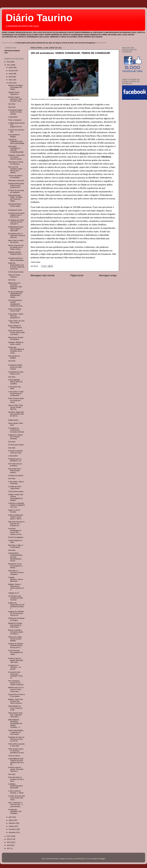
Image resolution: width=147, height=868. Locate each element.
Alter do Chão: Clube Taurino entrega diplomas (16, 407)
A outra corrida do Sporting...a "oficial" (16, 792)
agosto (11, 820)
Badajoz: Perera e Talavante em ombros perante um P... (16, 587)
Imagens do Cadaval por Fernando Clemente (15, 437)
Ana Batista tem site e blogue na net (16, 373)
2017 (9, 848)
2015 (9, 845)
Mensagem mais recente (43, 275)
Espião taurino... (14, 420)
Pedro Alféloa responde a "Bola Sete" (16, 745)
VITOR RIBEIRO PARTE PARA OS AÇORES (15, 382)
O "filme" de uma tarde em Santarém (16, 191)
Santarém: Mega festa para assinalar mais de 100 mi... (16, 414)
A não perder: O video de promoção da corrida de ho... (16, 394)
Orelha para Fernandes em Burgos (16, 619)
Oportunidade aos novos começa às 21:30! (15, 708)
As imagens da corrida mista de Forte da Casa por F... (16, 222)
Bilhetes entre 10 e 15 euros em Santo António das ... (16, 689)
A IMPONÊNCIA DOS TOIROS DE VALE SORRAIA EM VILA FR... (16, 762)
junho (11, 83)
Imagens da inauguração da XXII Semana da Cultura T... (16, 606)
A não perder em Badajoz (14, 136)
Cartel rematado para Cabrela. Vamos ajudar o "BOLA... (16, 517)
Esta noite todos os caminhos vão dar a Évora (16, 779)
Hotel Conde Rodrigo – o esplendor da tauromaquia (16, 732)
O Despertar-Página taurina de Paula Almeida (15, 112)
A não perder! (13, 117)
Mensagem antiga (108, 275)
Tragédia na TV (14, 593)
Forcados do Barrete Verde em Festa (15, 452)
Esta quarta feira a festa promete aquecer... (15, 471)
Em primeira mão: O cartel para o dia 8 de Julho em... (17, 236)
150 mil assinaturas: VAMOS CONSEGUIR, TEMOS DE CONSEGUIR (70, 53)
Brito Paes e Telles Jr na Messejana (16, 546)
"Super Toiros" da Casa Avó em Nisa (16, 322)
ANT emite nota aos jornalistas (15, 465)
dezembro (12, 832)
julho (11, 817)
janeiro (11, 68)
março (11, 74)
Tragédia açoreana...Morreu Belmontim (16, 579)
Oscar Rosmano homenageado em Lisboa (16, 652)
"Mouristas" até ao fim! (16, 181)
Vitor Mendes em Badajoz (14, 357)
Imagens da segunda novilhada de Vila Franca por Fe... (16, 646)
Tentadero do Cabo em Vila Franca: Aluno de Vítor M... (16, 739)
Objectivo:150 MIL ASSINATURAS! (15, 253)
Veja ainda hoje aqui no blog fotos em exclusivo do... (16, 524)
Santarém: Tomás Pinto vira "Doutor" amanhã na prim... (16, 157)
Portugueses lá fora (15, 210)
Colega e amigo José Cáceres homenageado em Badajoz (16, 497)
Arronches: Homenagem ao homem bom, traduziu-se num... (15, 531)
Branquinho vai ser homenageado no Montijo (15, 566)
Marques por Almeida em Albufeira (16, 338)
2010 (9, 62)
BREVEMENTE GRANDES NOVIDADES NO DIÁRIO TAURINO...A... (15, 724)
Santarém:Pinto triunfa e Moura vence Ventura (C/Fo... (16, 185)
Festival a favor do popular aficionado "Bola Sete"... (16, 660)
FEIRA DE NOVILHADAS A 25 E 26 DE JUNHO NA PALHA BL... (16, 266)
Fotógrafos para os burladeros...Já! (15, 460)
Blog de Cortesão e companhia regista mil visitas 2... (16, 632)
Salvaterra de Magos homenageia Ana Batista (15, 87)
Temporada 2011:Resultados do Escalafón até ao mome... (16, 350)
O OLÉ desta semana (16, 272)
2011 (9, 65)
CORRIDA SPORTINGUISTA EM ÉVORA (15, 786)
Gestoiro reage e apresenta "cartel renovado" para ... (15, 99)
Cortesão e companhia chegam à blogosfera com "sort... (17, 505)
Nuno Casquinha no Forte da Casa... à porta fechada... (15, 805)
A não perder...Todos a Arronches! (16, 483)
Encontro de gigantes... (16, 537)
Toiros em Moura (14, 756)
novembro (12, 829)
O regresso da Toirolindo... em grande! (14, 667)
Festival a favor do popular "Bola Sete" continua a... (16, 769)
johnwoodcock (80, 859)
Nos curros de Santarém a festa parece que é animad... (15, 170)
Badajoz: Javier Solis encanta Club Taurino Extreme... (16, 701)
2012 (9, 836)
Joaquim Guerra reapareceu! (14, 93)
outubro (12, 826)
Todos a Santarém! (15, 120)
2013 (9, 839)
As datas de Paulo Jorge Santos (15, 487)
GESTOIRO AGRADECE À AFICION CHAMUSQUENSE (16, 149)
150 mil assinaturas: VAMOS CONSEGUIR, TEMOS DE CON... (16, 303)
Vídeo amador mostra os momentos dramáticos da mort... (17, 751)
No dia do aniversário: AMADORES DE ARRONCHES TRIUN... (16, 295)
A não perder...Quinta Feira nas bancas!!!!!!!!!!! (16, 316)
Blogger (102, 859)
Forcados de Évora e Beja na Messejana (16, 259)
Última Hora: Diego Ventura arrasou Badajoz (15, 639)
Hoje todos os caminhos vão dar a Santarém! (16, 573)
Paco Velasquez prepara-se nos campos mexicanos (16, 683)
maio (11, 80)
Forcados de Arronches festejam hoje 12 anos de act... (16, 215)
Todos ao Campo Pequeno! (14, 276)
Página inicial (77, 275)
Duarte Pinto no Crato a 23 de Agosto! (16, 695)
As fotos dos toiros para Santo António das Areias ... (16, 798)
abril (10, 77)
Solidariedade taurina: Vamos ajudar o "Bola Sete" (16, 229)
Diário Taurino (39, 18)
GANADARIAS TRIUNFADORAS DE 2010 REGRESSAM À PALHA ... (15, 557)
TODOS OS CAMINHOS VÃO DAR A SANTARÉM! (16, 142)
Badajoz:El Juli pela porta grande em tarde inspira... (15, 625)
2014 (9, 842)
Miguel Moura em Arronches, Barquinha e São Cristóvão (15, 286)
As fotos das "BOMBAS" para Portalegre (15, 811)
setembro (12, 823)
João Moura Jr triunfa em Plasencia (16, 163)
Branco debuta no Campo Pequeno (15, 327)
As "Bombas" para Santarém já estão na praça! (16, 598)
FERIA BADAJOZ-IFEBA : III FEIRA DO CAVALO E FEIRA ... (15, 198)
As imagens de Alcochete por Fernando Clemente (16, 430)
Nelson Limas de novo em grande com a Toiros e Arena (16, 247)
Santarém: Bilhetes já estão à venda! (16, 343)
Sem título (12, 104)
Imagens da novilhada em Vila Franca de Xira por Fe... (16, 613)
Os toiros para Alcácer (16, 445)
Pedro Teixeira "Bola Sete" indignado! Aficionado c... (15, 715)
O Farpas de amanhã (16, 476)
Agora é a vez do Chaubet (14, 511)
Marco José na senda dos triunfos (16, 241)
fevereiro (12, 71)
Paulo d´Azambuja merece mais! (15, 310)
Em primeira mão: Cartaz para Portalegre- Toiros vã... (15, 675)
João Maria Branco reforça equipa (15, 205)
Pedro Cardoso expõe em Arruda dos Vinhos (16, 400)
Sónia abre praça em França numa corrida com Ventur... (16, 333)
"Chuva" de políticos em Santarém (15, 177)
